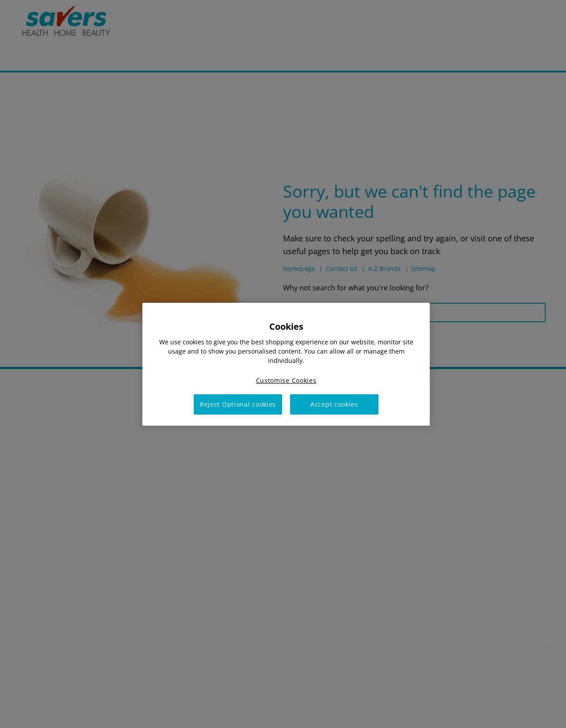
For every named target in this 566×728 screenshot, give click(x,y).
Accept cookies (334, 404)
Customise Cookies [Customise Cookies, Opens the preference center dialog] (286, 380)
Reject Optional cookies (238, 404)
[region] (286, 364)
